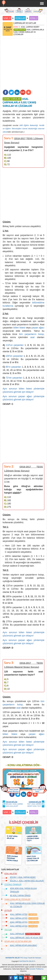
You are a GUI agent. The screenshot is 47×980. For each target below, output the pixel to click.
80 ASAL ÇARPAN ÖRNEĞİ (20, 896)
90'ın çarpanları (14, 367)
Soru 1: (9, 138)
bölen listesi (19, 328)
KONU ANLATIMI (11, 874)
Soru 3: (9, 663)
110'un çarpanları (15, 345)
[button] (6, 92)
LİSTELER (8, 911)
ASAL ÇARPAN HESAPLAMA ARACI (23, 945)
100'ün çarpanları (14, 356)
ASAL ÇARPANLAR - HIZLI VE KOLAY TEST (27, 938)
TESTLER (8, 930)
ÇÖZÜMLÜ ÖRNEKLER (13, 885)
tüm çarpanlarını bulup (31, 334)
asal (32, 337)
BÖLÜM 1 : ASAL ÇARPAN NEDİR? (23, 877)
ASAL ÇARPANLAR (17, 934)
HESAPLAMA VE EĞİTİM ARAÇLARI (18, 941)
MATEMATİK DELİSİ (27, 961)
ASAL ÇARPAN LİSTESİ (19, 914)
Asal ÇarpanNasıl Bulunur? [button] (14, 791)
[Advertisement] (23, 64)
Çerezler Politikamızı (37, 969)
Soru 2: (9, 467)
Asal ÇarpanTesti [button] (37, 791)
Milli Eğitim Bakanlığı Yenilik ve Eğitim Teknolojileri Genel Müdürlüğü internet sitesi (23, 129)
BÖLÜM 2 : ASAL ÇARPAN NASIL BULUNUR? (27, 881)
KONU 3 (34, 18)
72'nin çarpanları (14, 378)
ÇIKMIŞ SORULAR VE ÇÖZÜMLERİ (17, 900)
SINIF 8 (7, 18)
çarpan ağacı (38, 328)
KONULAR (20, 18)
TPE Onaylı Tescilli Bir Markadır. (23, 958)
